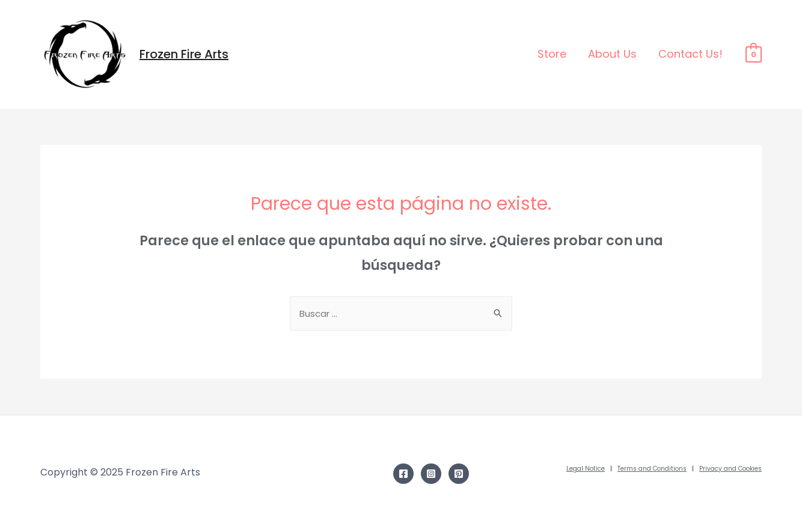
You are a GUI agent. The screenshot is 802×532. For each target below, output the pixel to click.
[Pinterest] (459, 474)
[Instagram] (431, 474)
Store (552, 54)
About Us (612, 54)
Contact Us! (690, 54)
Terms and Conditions (652, 469)
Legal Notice (586, 469)
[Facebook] (403, 474)
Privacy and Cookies (730, 469)
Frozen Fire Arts (184, 54)
